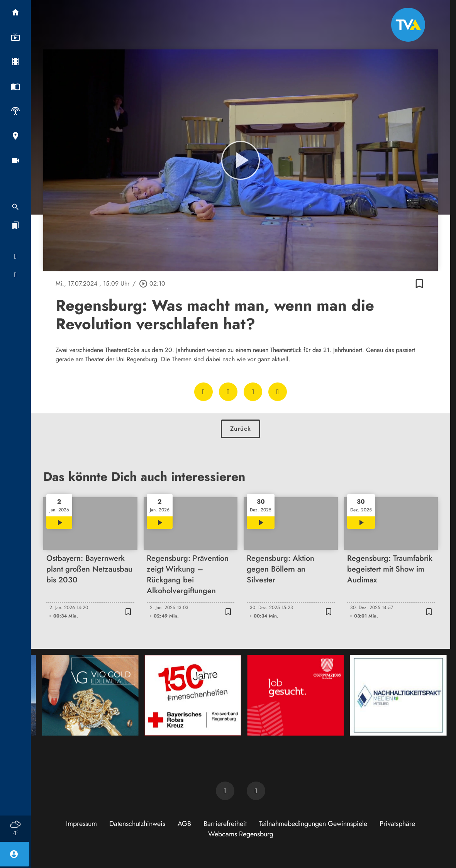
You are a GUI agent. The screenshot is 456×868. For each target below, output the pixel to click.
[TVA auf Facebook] (225, 791)
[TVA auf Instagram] (256, 791)
